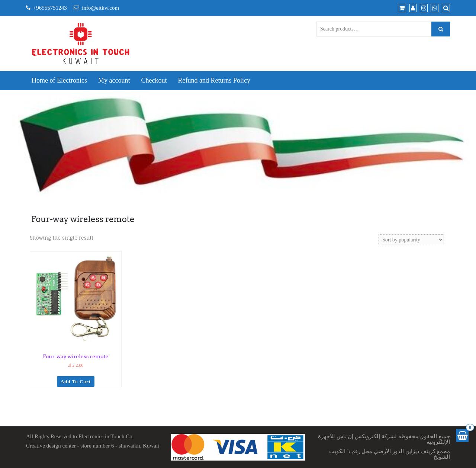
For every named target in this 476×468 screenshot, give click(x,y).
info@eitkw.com (100, 8)
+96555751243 (50, 8)
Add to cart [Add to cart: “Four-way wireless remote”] (76, 382)
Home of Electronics (59, 80)
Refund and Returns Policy (214, 80)
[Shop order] (411, 240)
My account (114, 80)
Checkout (154, 80)
